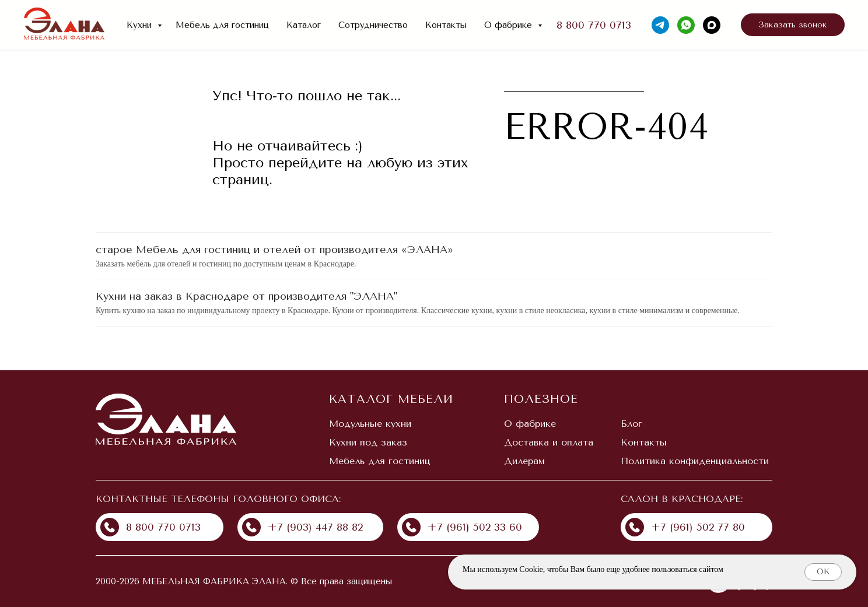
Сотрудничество (373, 25)
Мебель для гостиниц (222, 25)
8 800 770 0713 (594, 25)
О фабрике (510, 25)
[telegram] (660, 25)
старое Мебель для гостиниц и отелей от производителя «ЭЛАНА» (274, 250)
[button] (793, 25)
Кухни (141, 25)
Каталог (304, 25)
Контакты (446, 25)
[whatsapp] (686, 25)
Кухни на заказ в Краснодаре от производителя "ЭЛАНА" (246, 296)
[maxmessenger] (712, 25)
